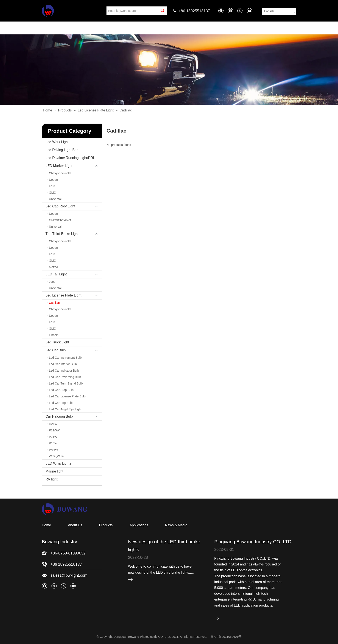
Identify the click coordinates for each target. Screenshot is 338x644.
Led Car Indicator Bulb (64, 371)
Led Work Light (57, 142)
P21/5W (54, 430)
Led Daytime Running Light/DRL (70, 158)
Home (46, 525)
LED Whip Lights (58, 463)
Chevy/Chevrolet (60, 173)
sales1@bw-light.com (69, 575)
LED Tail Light (56, 274)
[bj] (169, 70)
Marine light (54, 471)
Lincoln (54, 335)
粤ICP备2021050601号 (226, 637)
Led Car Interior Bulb (63, 364)
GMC (52, 193)
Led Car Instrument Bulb (65, 358)
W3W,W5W (57, 456)
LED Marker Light (59, 166)
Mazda (53, 267)
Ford (52, 186)
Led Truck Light (57, 342)
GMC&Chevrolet (60, 220)
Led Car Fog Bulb (61, 403)
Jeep (52, 282)
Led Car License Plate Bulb (67, 396)
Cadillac (54, 303)
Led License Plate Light (63, 295)
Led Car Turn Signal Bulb (66, 383)
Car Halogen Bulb (59, 416)
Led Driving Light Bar (62, 150)
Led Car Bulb (56, 350)
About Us (75, 525)
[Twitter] (240, 11)
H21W (53, 424)
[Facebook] (221, 11)
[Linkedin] (230, 11)
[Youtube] (249, 11)
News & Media (176, 525)
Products (106, 525)
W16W (53, 450)
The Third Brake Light (62, 234)
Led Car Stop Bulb (61, 390)
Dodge (53, 180)
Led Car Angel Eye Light (65, 409)
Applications (139, 525)
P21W (53, 437)
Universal (55, 199)
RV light (52, 479)
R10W (53, 443)
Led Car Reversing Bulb (65, 377)
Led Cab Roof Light (60, 206)
